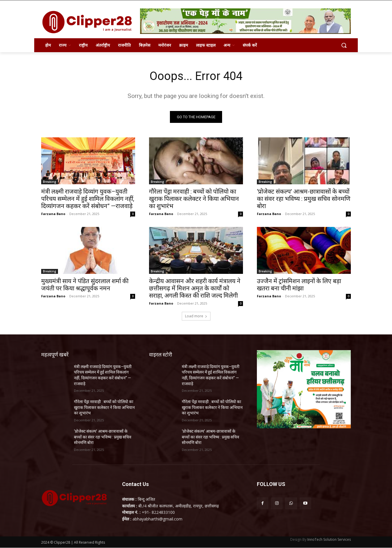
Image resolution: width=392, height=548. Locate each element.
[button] (344, 45)
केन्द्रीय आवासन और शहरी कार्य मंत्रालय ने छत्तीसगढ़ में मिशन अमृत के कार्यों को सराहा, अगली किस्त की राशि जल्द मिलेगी (195, 288)
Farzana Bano (53, 214)
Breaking (50, 182)
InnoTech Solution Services (329, 540)
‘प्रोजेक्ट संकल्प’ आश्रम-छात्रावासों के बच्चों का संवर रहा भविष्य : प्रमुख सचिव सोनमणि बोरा (304, 199)
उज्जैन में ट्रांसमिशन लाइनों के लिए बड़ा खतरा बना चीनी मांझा (299, 285)
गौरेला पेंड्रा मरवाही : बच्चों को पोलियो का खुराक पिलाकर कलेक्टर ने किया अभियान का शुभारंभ (194, 199)
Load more (196, 316)
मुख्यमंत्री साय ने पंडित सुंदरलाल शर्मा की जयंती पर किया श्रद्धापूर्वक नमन (85, 285)
